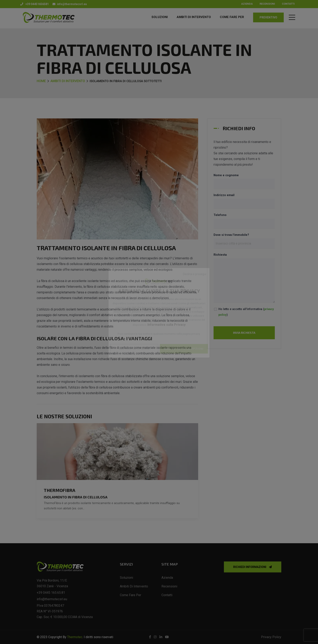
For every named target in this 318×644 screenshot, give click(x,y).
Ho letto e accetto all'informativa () (246, 312)
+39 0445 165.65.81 (51, 593)
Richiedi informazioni (252, 567)
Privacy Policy (271, 637)
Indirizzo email (224, 195)
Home (41, 81)
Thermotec (75, 637)
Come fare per (131, 595)
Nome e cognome (226, 175)
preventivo (268, 17)
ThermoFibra (60, 490)
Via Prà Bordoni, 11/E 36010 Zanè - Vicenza (52, 583)
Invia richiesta (244, 333)
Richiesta (220, 255)
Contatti (288, 4)
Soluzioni (160, 17)
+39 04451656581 (34, 4)
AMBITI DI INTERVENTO (194, 17)
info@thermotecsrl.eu (70, 4)
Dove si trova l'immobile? (231, 235)
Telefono (220, 215)
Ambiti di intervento (68, 81)
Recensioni (267, 4)
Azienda (247, 4)
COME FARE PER (232, 17)
